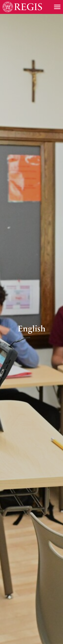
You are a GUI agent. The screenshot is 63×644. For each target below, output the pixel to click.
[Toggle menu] (57, 7)
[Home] (22, 7)
